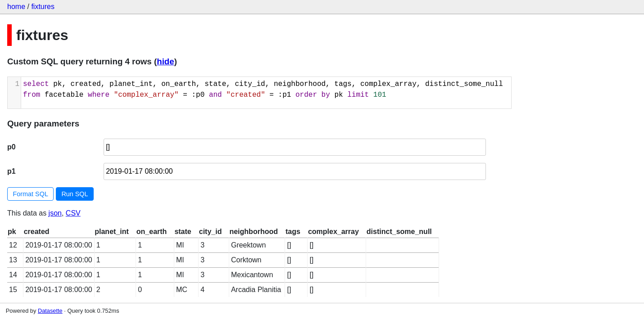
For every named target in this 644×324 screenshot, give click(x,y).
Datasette (50, 311)
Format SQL (31, 194)
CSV (73, 213)
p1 (11, 171)
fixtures (43, 7)
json (55, 213)
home (16, 7)
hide (165, 61)
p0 (11, 147)
